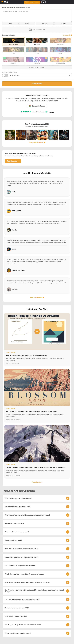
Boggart (15, 249)
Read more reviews (37, 298)
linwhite (15, 230)
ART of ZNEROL (17, 211)
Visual (10, 23)
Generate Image (37, 84)
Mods (27, 23)
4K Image (5, 72)
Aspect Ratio (13, 72)
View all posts (37, 482)
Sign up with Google (37, 106)
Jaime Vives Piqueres (19, 270)
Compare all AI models (37, 143)
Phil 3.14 (15, 289)
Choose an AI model (9, 35)
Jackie (14, 192)
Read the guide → (13, 161)
